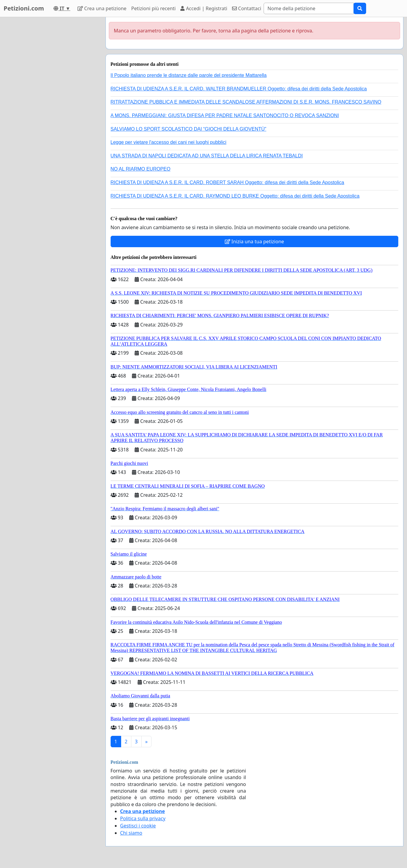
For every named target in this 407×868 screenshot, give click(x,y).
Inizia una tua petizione (254, 241)
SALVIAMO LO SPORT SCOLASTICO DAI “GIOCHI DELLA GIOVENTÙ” (188, 129)
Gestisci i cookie (138, 826)
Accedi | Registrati (204, 8)
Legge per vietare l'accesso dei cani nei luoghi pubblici (169, 142)
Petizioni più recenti (154, 8)
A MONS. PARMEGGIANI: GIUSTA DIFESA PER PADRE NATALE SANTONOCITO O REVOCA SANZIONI (225, 115)
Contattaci (247, 8)
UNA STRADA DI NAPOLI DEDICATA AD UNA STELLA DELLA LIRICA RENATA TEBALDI (207, 156)
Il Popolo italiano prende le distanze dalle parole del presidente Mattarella (189, 75)
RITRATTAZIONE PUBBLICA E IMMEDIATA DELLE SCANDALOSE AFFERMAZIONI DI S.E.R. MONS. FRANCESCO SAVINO (246, 102)
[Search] (309, 8)
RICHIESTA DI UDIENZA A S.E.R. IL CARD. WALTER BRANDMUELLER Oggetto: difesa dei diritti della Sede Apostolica (239, 89)
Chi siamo (131, 833)
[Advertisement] (49, 107)
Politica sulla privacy (143, 818)
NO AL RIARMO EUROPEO (141, 169)
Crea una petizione (102, 8)
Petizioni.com (24, 8)
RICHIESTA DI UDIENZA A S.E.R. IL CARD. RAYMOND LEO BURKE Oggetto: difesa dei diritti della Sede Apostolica (235, 196)
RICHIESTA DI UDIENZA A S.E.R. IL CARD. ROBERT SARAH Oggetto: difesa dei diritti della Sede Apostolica (228, 182)
